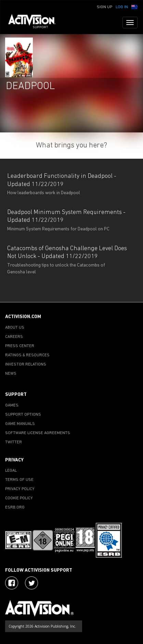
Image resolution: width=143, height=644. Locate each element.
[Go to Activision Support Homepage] (35, 23)
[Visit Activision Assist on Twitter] (31, 583)
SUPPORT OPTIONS (23, 415)
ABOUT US (15, 328)
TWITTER (14, 442)
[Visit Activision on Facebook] (12, 583)
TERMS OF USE (19, 480)
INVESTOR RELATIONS (26, 364)
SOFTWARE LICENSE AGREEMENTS (38, 433)
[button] (134, 6)
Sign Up (105, 7)
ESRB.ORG (15, 507)
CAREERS (14, 337)
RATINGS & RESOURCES (27, 355)
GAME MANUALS (20, 424)
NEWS (11, 374)
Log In (122, 7)
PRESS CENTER (20, 346)
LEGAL (11, 471)
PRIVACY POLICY (20, 489)
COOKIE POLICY (19, 498)
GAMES (12, 405)
